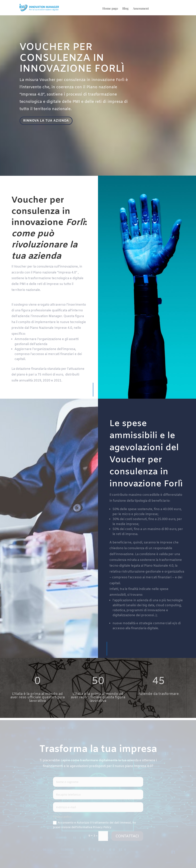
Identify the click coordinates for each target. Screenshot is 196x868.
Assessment (141, 9)
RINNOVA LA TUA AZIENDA (47, 121)
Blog (125, 9)
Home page (110, 9)
